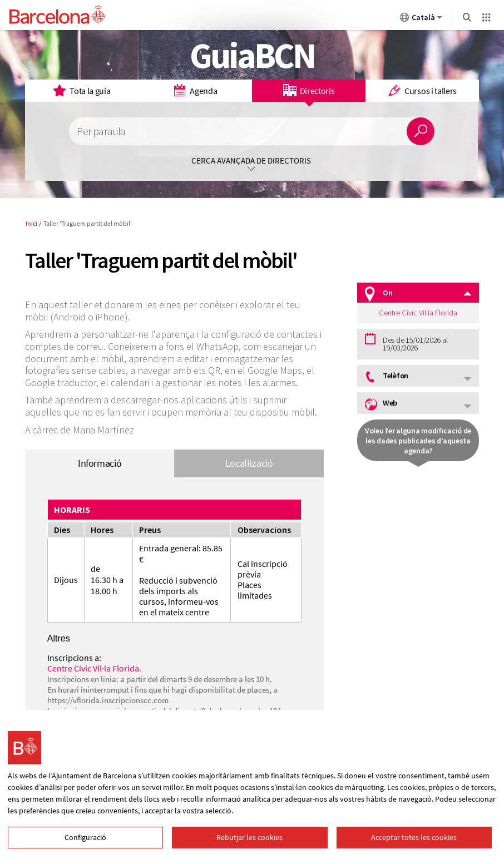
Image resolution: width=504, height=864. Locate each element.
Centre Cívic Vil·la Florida (93, 668)
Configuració (85, 837)
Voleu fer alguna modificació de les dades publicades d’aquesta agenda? (418, 441)
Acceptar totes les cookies (414, 837)
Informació (100, 463)
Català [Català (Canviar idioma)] (421, 19)
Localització (249, 463)
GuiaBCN (252, 55)
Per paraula (101, 132)
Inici (31, 223)
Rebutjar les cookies (249, 837)
